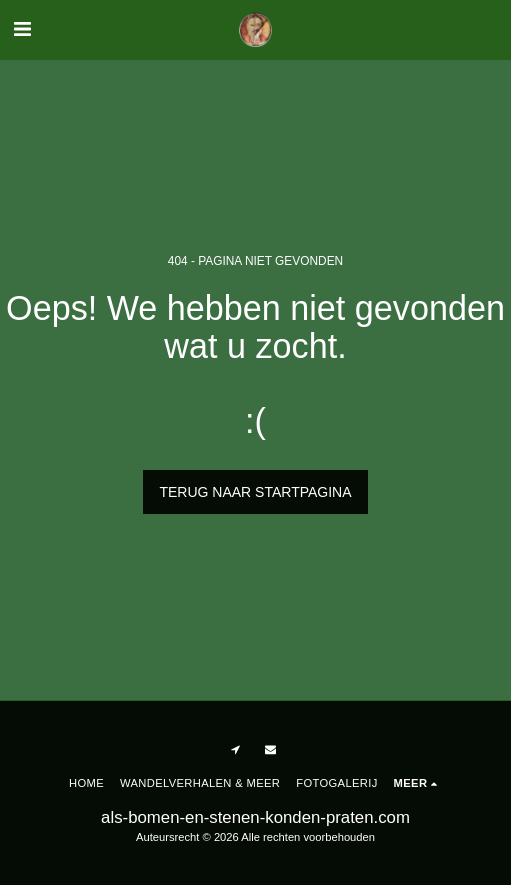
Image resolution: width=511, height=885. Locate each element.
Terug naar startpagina (255, 492)
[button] (22, 29)
